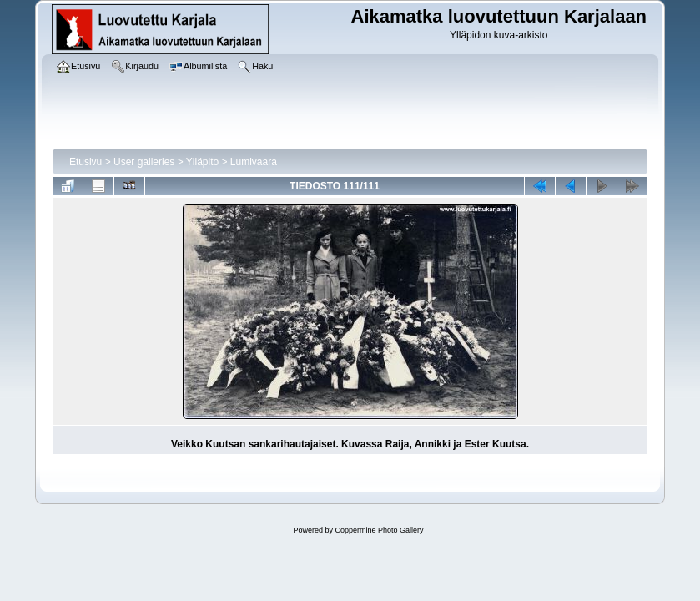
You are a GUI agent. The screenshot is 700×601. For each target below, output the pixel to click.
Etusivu (86, 162)
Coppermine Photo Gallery (379, 530)
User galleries (144, 162)
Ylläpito (202, 162)
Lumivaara (254, 162)
